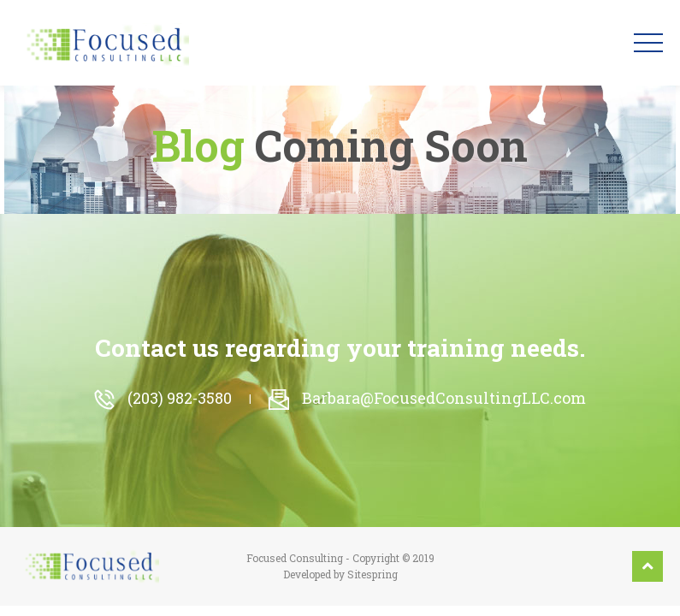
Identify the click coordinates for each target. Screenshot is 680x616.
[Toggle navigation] (648, 43)
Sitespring (373, 574)
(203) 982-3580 (163, 398)
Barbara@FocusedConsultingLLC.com (427, 398)
